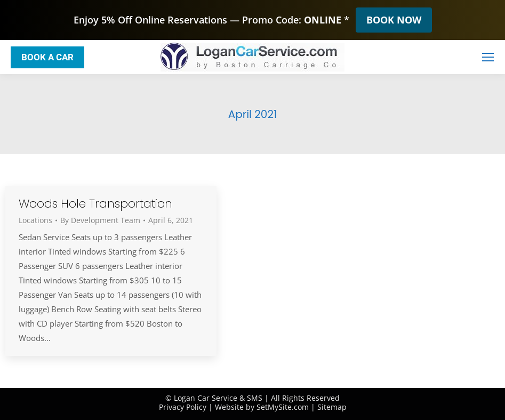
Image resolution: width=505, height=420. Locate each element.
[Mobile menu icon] (488, 57)
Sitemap (332, 407)
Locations (35, 220)
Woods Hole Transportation (95, 204)
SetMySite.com (283, 407)
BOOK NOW (394, 20)
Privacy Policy (183, 407)
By (100, 220)
